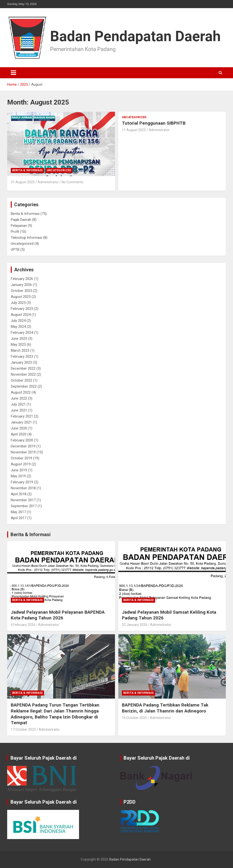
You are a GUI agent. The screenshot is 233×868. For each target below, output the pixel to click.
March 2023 (20, 351)
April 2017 (19, 518)
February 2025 (22, 309)
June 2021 (19, 410)
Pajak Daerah (21, 220)
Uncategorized (59, 170)
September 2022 (24, 386)
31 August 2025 (23, 182)
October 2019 (21, 458)
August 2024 (21, 315)
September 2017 (24, 506)
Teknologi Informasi (26, 238)
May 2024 (18, 327)
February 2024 (22, 333)
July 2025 (18, 303)
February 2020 (22, 440)
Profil (15, 232)
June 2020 (19, 428)
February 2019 (22, 482)
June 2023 (19, 339)
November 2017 (23, 500)
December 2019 (23, 446)
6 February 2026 (23, 625)
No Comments (72, 182)
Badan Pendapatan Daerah (130, 859)
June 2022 (19, 398)
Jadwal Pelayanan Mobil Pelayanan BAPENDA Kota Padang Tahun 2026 (58, 615)
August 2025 (21, 297)
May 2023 (18, 345)
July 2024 (18, 321)
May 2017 (18, 512)
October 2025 (21, 291)
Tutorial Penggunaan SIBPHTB (154, 123)
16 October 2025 (134, 718)
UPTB (15, 250)
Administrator (48, 182)
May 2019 (18, 476)
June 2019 (19, 470)
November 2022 (23, 374)
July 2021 (18, 404)
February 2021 (22, 416)
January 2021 (21, 422)
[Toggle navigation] (13, 73)
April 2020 (19, 434)
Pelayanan (19, 226)
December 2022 (23, 368)
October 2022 (21, 380)
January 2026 (21, 285)
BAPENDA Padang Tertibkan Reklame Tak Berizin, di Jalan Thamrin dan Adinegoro (165, 708)
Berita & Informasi (27, 170)
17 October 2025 (23, 729)
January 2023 (21, 362)
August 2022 (21, 392)
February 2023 (22, 356)
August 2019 (21, 464)
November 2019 (23, 452)
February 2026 (22, 279)
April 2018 (19, 494)
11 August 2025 (134, 130)
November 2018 (23, 488)
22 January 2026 (135, 625)
